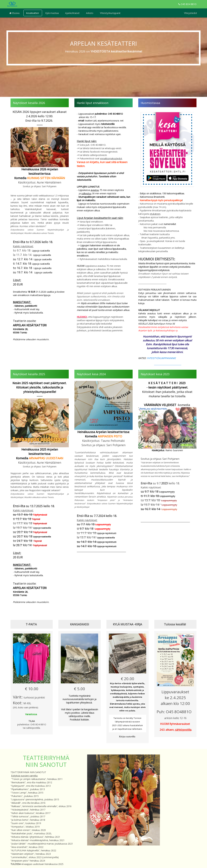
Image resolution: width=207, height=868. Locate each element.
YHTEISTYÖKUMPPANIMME (162, 358)
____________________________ (167, 364)
